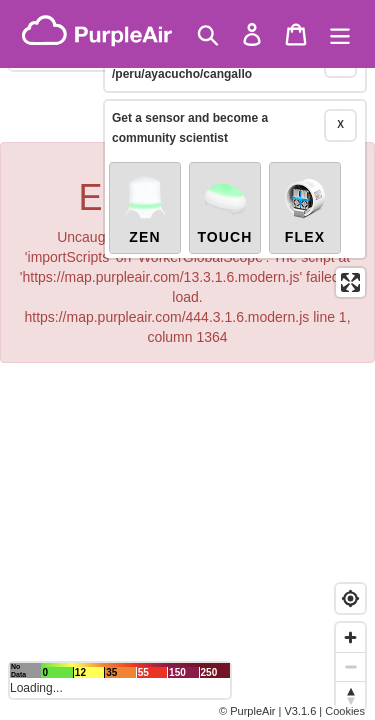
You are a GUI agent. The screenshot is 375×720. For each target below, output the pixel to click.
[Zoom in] (350, 637)
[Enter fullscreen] (350, 255)
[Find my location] (350, 598)
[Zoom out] (350, 666)
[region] (187, 360)
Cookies (345, 711)
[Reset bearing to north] (350, 695)
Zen (145, 182)
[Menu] (340, 34)
